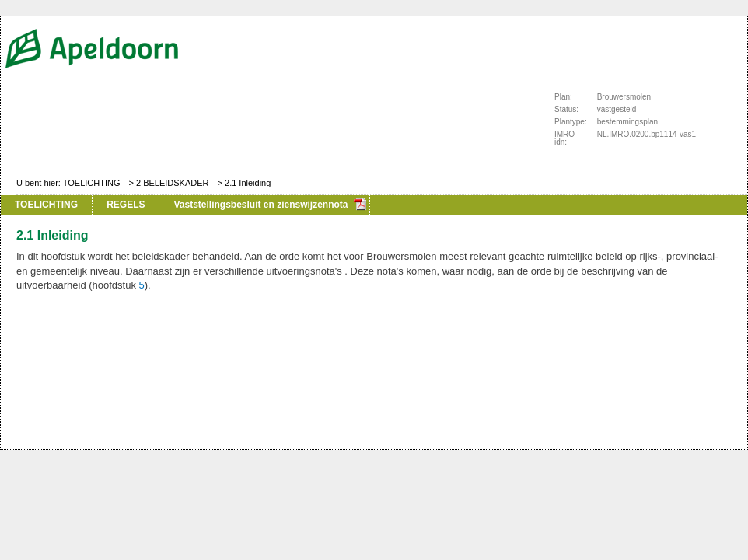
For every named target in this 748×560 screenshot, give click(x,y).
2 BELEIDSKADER (173, 183)
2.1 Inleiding (248, 183)
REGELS (126, 205)
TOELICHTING (92, 183)
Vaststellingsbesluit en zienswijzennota (260, 205)
